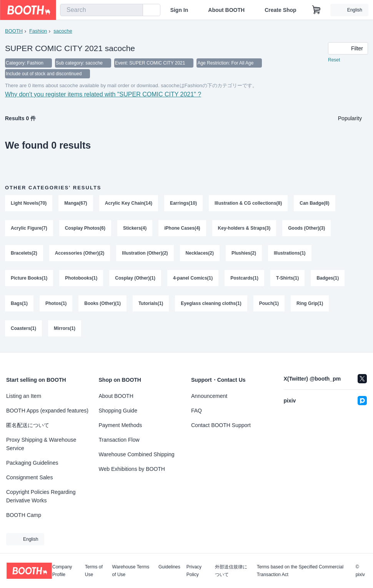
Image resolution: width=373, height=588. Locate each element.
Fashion (38, 31)
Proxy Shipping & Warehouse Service (41, 444)
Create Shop (280, 10)
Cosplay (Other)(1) (135, 279)
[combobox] (102, 10)
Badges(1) (328, 279)
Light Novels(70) (29, 203)
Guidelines (169, 567)
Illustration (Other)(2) (145, 254)
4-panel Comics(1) (193, 279)
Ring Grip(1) (310, 305)
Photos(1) (56, 305)
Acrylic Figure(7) (29, 229)
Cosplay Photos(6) (85, 229)
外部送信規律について (231, 571)
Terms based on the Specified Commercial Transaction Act (300, 571)
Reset (334, 60)
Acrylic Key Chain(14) (129, 203)
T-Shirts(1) (287, 279)
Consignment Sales (29, 477)
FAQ (196, 411)
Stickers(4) (135, 229)
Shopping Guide (118, 411)
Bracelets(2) (24, 254)
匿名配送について (28, 425)
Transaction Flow (119, 440)
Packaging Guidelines (32, 463)
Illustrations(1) (290, 254)
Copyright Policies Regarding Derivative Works (41, 496)
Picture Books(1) (29, 279)
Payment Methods (121, 425)
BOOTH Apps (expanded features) (47, 411)
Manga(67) (76, 203)
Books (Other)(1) (102, 305)
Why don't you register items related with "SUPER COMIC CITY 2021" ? (103, 94)
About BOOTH (226, 10)
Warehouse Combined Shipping (137, 454)
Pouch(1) (269, 305)
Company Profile (62, 571)
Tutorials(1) (151, 305)
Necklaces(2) (200, 254)
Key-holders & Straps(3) (244, 229)
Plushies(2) (244, 254)
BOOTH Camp (24, 515)
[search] (135, 10)
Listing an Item (24, 396)
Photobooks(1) (81, 279)
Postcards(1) (244, 279)
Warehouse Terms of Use (131, 571)
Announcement (209, 396)
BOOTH (14, 31)
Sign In (179, 10)
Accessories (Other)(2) (80, 254)
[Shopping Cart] (316, 10)
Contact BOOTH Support (221, 425)
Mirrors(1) (65, 330)
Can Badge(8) (314, 203)
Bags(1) (19, 305)
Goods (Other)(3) (307, 229)
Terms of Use (94, 571)
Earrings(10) (183, 203)
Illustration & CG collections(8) (248, 203)
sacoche (63, 31)
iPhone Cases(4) (182, 229)
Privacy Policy (194, 571)
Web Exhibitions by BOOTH (132, 469)
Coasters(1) (23, 330)
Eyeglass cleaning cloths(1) (211, 305)
